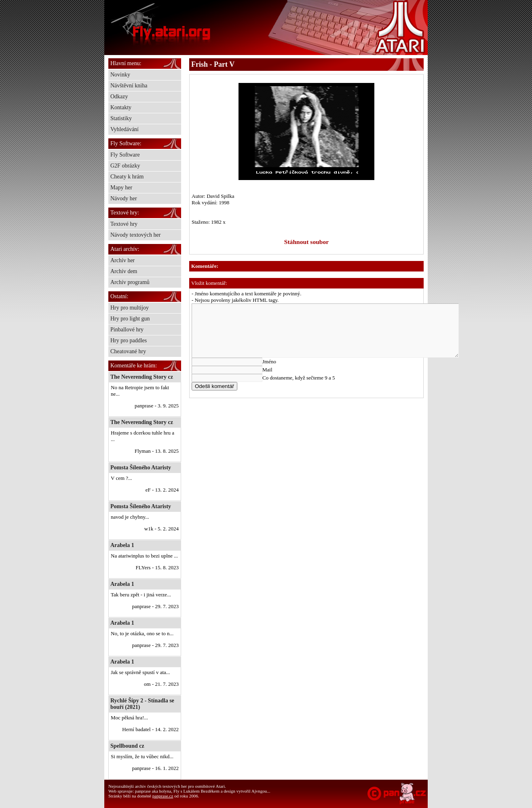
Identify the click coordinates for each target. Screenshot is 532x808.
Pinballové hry (127, 330)
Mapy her (121, 188)
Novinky (120, 75)
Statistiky (121, 118)
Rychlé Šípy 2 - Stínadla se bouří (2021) (142, 704)
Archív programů (130, 282)
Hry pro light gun (130, 319)
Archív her (122, 260)
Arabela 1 (122, 545)
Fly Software (125, 155)
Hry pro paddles (129, 340)
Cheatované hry (128, 351)
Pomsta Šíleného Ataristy (141, 468)
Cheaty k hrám (127, 177)
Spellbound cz (127, 746)
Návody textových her (135, 235)
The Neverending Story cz (142, 377)
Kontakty (121, 107)
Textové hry (124, 224)
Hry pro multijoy (130, 308)
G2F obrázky (125, 166)
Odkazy (119, 96)
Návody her (124, 198)
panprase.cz (163, 796)
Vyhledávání (125, 129)
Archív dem (124, 271)
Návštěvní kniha (129, 86)
